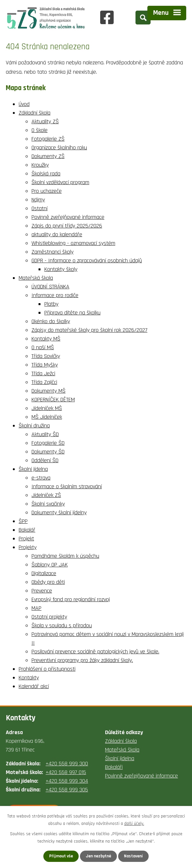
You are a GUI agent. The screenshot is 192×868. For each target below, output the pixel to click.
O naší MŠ (43, 347)
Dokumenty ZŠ (48, 156)
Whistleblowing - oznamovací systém (73, 243)
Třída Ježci (43, 373)
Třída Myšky (45, 365)
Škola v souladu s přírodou (62, 625)
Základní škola (35, 113)
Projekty (28, 547)
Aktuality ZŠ (45, 121)
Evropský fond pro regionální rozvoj (71, 599)
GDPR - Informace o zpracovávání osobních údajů (87, 261)
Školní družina (34, 426)
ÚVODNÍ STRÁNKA (50, 287)
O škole (39, 130)
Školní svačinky (48, 504)
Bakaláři (114, 767)
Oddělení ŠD (45, 460)
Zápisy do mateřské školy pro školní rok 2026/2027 (89, 330)
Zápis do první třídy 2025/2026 (67, 226)
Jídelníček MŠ (47, 408)
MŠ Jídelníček (47, 417)
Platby (51, 304)
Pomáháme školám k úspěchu (65, 556)
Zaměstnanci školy (52, 252)
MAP (36, 608)
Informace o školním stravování (67, 486)
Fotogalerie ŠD (48, 443)
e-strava (41, 478)
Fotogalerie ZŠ (48, 139)
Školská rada (46, 174)
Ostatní (39, 208)
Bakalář (27, 530)
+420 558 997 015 (66, 772)
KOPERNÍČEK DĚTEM (53, 400)
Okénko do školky (51, 321)
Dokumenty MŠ (48, 391)
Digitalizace (44, 573)
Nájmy (38, 200)
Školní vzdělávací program (60, 182)
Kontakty (29, 678)
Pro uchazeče (47, 191)
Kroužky (40, 165)
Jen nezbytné (98, 856)
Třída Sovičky (46, 356)
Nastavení (134, 856)
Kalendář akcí (34, 686)
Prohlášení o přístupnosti (47, 669)
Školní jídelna (33, 469)
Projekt (26, 539)
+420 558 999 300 (67, 764)
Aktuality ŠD (45, 434)
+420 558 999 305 (67, 790)
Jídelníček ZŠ (46, 495)
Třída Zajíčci (44, 382)
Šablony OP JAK (50, 565)
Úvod (24, 104)
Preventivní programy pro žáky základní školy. (82, 660)
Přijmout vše (60, 856)
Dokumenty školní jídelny (59, 513)
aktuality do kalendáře (57, 234)
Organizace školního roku (59, 148)
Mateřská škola (36, 278)
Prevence (42, 591)
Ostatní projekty (49, 617)
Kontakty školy (61, 269)
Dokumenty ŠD (48, 452)
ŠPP (23, 521)
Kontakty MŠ (46, 339)
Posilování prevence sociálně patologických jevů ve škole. (95, 652)
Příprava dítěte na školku (72, 313)
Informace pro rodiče (55, 295)
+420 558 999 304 (67, 781)
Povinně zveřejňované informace (68, 217)
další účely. (134, 823)
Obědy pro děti (48, 582)
